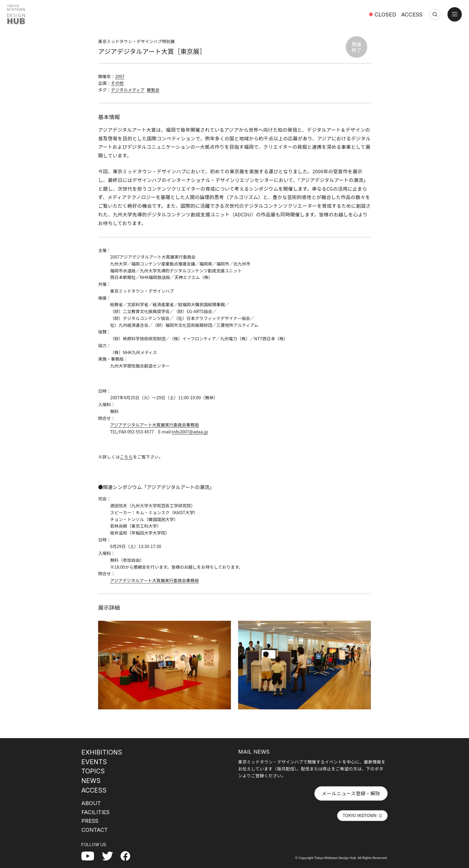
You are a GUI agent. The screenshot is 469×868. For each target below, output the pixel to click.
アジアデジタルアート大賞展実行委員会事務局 (154, 425)
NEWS (91, 781)
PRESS (90, 821)
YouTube (91, 856)
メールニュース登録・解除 (351, 793)
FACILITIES (95, 812)
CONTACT (95, 830)
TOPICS (93, 771)
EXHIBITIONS (102, 752)
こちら (127, 457)
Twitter (110, 856)
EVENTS (94, 762)
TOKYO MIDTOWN (360, 815)
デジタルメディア (128, 90)
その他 (117, 83)
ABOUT (91, 803)
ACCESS (412, 14)
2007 (120, 76)
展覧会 (153, 90)
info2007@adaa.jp (190, 432)
